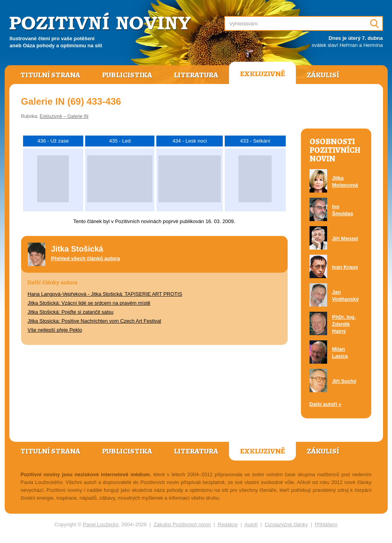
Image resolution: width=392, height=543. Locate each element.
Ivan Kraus (345, 267)
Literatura (196, 75)
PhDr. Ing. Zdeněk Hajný (344, 324)
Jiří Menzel (345, 238)
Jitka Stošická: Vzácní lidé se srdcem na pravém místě (89, 303)
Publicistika (127, 75)
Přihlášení (326, 524)
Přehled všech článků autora (86, 258)
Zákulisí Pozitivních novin (182, 524)
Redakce (228, 524)
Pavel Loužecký (101, 524)
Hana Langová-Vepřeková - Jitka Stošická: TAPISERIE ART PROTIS (105, 294)
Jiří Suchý (344, 381)
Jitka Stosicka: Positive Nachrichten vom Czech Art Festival (95, 321)
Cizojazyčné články (286, 524)
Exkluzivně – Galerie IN (64, 116)
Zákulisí (323, 75)
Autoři (251, 524)
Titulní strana (50, 75)
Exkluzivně (262, 74)
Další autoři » (326, 404)
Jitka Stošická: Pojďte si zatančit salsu (71, 312)
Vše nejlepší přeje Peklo (55, 330)
